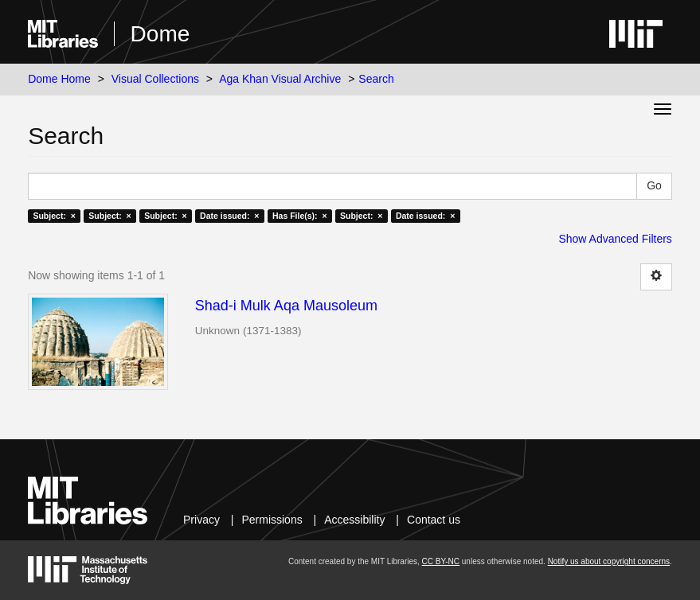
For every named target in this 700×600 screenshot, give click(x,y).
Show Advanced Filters (615, 239)
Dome (160, 34)
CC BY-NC (441, 561)
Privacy (201, 520)
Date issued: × (229, 216)
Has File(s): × (300, 216)
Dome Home (59, 79)
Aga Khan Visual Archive (280, 79)
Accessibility (354, 520)
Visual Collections (155, 79)
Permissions (272, 520)
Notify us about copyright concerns (609, 561)
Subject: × (54, 216)
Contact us (434, 520)
